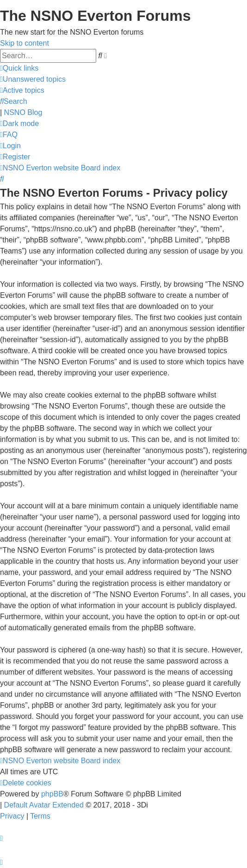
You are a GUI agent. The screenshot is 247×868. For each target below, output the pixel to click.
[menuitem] (33, 79)
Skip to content (25, 43)
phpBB (52, 794)
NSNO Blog (23, 112)
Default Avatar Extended (44, 805)
